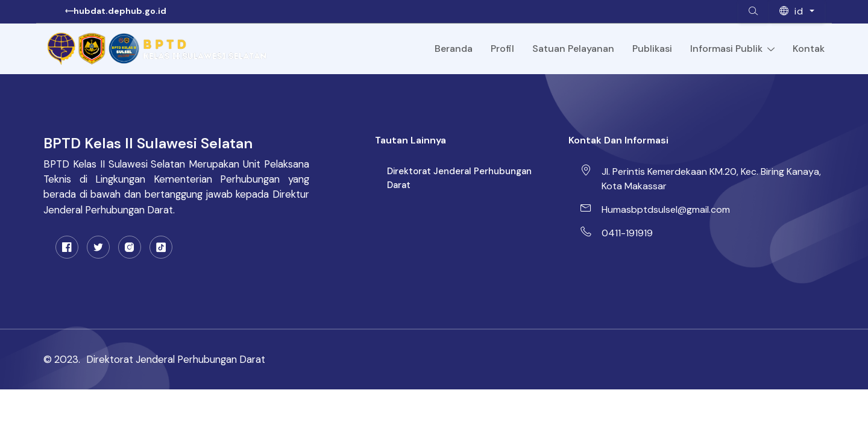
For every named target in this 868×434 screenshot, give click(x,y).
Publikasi (652, 49)
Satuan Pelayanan (573, 49)
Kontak (809, 49)
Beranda (454, 49)
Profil (502, 49)
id (793, 11)
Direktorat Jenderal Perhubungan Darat (459, 178)
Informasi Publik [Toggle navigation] (732, 49)
